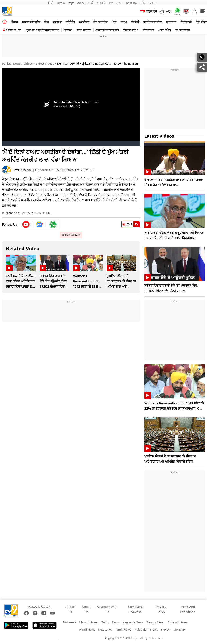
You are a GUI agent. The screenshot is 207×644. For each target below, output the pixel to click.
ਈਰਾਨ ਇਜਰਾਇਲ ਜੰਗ (107, 30)
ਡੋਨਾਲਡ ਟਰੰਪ (130, 30)
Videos (28, 63)
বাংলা (111, 3)
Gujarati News (177, 622)
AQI (169, 11)
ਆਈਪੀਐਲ (164, 30)
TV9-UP (153, 3)
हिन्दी (51, 3)
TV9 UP (166, 629)
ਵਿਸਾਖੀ (68, 30)
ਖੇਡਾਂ (114, 22)
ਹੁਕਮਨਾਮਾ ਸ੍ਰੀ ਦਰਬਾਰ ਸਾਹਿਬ (43, 30)
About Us (86, 609)
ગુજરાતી (101, 3)
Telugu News (111, 622)
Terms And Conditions (187, 609)
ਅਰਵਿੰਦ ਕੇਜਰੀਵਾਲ (71, 235)
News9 (61, 3)
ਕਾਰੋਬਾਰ (171, 22)
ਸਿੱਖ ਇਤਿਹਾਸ (182, 30)
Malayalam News (146, 629)
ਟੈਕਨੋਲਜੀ (186, 22)
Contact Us (70, 609)
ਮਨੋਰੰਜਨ (84, 22)
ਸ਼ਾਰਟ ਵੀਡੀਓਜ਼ (31, 22)
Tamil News (123, 629)
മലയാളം (131, 3)
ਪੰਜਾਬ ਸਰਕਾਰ (84, 30)
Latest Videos (45, 63)
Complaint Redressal (136, 609)
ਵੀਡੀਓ (135, 22)
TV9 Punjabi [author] (23, 170)
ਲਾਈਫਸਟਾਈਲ (153, 22)
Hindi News (87, 629)
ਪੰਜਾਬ (14, 22)
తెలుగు (81, 3)
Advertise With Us (107, 609)
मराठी (91, 3)
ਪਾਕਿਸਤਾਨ (148, 30)
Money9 (179, 629)
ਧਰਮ (124, 22)
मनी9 (143, 3)
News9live (105, 629)
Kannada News (133, 622)
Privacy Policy (161, 609)
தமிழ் (120, 3)
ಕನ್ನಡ (71, 3)
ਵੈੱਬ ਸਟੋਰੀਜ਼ (100, 22)
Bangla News (155, 622)
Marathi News (89, 622)
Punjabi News (11, 63)
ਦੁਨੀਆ (57, 22)
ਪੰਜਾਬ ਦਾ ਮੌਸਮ (14, 30)
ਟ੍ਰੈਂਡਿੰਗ (70, 22)
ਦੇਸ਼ (47, 22)
